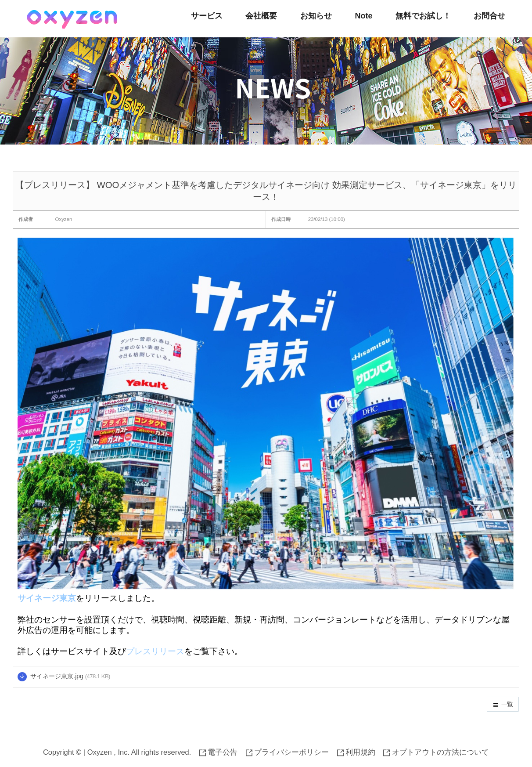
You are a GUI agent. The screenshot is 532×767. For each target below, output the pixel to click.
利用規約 (356, 752)
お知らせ (316, 16)
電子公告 (219, 752)
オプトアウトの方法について (436, 752)
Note (363, 16)
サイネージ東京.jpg (57, 676)
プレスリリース (155, 651)
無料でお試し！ (423, 16)
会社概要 (261, 16)
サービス (207, 16)
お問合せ (489, 16)
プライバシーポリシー (288, 752)
